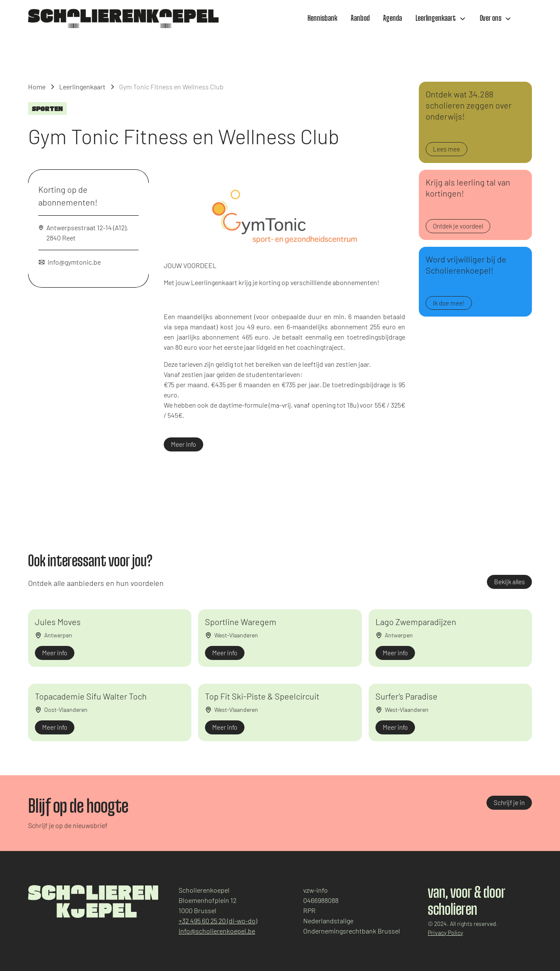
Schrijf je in (509, 803)
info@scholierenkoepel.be (217, 931)
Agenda (392, 19)
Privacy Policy (445, 932)
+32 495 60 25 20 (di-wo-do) (218, 921)
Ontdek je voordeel (458, 226)
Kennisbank (322, 19)
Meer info (183, 444)
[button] (441, 19)
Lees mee (446, 149)
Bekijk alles (509, 582)
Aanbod (360, 19)
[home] (123, 19)
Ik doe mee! (449, 303)
